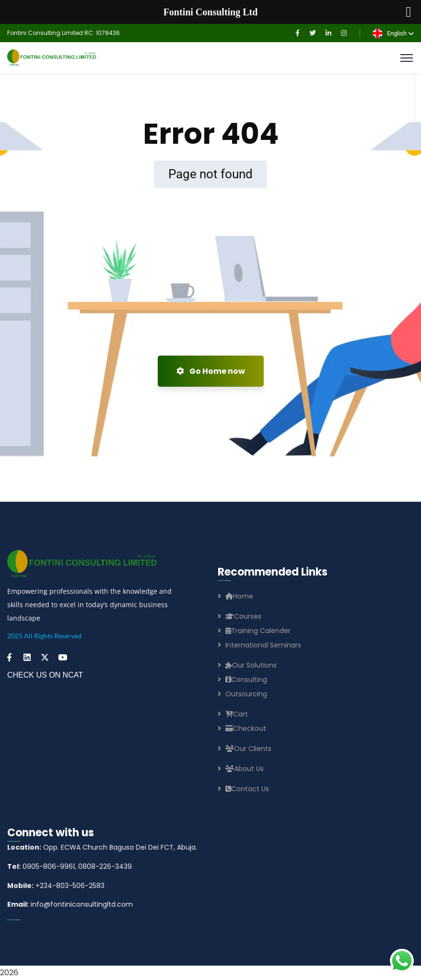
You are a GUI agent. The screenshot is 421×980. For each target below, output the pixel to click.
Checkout (246, 728)
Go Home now (211, 371)
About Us (245, 769)
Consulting (246, 680)
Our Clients (248, 749)
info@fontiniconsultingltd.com (70, 904)
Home (239, 596)
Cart (237, 714)
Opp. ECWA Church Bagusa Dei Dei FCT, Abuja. (102, 847)
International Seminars (263, 645)
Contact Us (247, 789)
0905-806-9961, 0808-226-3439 (70, 866)
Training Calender (258, 631)
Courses (243, 616)
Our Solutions (251, 665)
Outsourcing (246, 694)
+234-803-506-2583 (56, 886)
